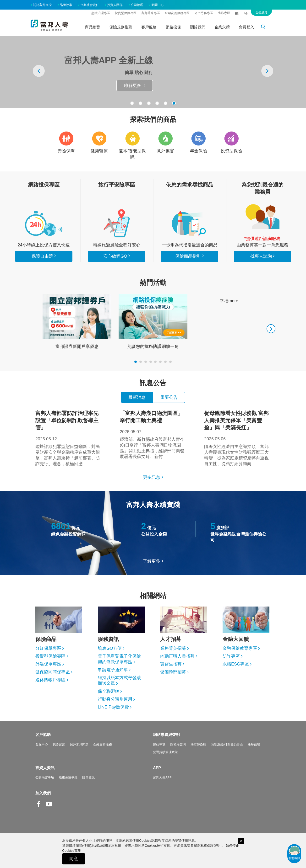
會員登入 (246, 27)
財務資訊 (88, 777)
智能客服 (294, 852)
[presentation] (39, 71)
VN (246, 13)
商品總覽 (93, 27)
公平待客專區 (204, 13)
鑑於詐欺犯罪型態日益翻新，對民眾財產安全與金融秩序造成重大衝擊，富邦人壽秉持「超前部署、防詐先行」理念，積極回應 (69, 438)
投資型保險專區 (126, 13)
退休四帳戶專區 (50, 680)
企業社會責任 (90, 5)
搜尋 (266, 28)
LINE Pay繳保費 (113, 707)
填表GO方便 (110, 648)
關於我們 (198, 27)
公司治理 (137, 5)
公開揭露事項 (45, 777)
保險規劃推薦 (121, 27)
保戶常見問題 (79, 744)
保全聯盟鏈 (109, 691)
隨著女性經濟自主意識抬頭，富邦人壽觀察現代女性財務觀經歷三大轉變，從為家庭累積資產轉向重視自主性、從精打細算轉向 (237, 438)
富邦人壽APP (162, 777)
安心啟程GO (117, 223)
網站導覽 (159, 744)
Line (59, 804)
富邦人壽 (49, 25)
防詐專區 (224, 13)
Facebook (39, 808)
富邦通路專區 (151, 13)
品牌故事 (66, 5)
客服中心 (42, 744)
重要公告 (169, 397)
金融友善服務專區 (177, 13)
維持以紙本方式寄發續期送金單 (119, 681)
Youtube (49, 808)
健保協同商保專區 (53, 672)
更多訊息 (152, 477)
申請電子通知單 (113, 670)
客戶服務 (149, 27)
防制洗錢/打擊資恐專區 (227, 744)
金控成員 (261, 12)
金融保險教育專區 (240, 648)
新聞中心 (158, 5)
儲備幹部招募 (173, 672)
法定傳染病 (198, 744)
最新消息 (137, 397)
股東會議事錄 (68, 777)
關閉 (241, 841)
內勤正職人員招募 (177, 656)
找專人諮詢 (262, 217)
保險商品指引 (190, 223)
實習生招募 (171, 664)
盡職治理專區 (101, 13)
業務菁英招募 (173, 648)
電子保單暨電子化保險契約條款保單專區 (119, 659)
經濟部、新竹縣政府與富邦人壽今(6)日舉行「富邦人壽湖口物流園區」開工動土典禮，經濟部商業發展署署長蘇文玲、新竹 (153, 434)
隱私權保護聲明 (209, 846)
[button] (132, 103)
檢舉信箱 (254, 744)
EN (237, 13)
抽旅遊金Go (130, 85)
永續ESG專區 (236, 664)
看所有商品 (44, 223)
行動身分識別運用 (115, 699)
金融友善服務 (103, 744)
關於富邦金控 (42, 5)
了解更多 (152, 561)
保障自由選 (42, 256)
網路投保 (173, 27)
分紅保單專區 (48, 648)
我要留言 (59, 744)
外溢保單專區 (48, 664)
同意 (74, 859)
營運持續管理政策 (165, 752)
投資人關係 (115, 5)
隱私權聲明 (178, 744)
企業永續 (222, 27)
